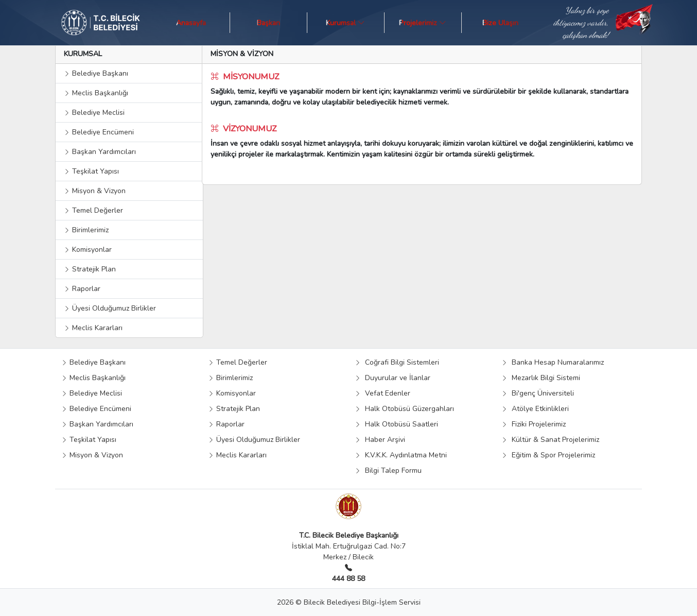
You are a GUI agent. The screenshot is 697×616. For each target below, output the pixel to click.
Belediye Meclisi (94, 113)
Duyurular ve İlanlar (393, 378)
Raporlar (82, 289)
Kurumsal (345, 22)
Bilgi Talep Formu (388, 470)
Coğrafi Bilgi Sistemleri (397, 362)
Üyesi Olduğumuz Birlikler (110, 308)
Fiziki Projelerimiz (534, 424)
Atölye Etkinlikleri (535, 409)
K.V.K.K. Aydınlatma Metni (401, 455)
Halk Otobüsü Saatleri (396, 424)
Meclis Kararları (93, 328)
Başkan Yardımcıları (100, 152)
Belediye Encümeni (99, 132)
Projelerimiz (423, 22)
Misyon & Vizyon (95, 191)
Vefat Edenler (382, 393)
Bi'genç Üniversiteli (538, 393)
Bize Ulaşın (500, 22)
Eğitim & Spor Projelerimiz (548, 455)
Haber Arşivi (380, 440)
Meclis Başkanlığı (96, 93)
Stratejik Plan (90, 269)
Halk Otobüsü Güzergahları (404, 409)
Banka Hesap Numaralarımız (553, 362)
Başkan (268, 22)
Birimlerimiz (86, 230)
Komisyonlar (88, 250)
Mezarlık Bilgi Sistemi (541, 378)
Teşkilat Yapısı (91, 171)
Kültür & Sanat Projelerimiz (550, 440)
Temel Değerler (93, 210)
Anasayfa (191, 22)
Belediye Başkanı (96, 73)
